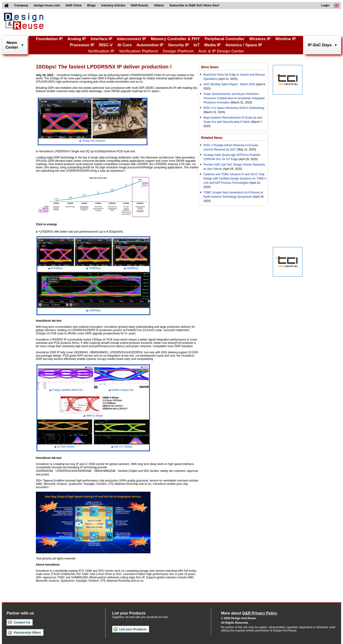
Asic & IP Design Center (221, 51)
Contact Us (19, 622)
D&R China (74, 5)
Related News (212, 138)
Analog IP (77, 39)
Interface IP (102, 39)
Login (325, 5)
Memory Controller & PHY (175, 39)
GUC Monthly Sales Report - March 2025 (229, 84)
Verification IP (101, 51)
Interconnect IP (132, 39)
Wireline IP (286, 39)
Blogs (91, 5)
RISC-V (106, 45)
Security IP (179, 45)
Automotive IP (150, 45)
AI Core (124, 45)
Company (21, 5)
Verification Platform (139, 51)
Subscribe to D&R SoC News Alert (194, 5)
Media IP (212, 45)
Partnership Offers (24, 632)
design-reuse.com (47, 5)
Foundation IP (49, 39)
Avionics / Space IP (244, 45)
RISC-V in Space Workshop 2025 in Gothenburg (234, 108)
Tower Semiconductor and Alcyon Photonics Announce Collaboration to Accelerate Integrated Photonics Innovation (234, 98)
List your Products (130, 629)
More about (249, 613)
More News (210, 67)
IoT (197, 45)
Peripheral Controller (225, 39)
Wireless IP (260, 39)
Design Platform (178, 51)
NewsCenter (12, 45)
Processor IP (82, 45)
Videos (159, 5)
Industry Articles (113, 5)
